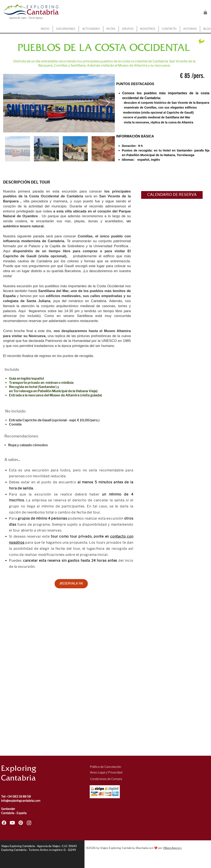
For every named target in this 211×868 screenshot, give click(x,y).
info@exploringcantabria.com (21, 801)
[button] (205, 12)
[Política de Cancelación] (105, 767)
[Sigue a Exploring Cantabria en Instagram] (29, 823)
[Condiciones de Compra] (106, 779)
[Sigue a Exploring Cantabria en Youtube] (12, 823)
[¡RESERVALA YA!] (71, 584)
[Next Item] (108, 103)
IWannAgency (173, 848)
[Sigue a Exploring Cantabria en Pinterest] (21, 823)
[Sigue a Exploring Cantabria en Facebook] (4, 823)
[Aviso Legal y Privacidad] (106, 773)
